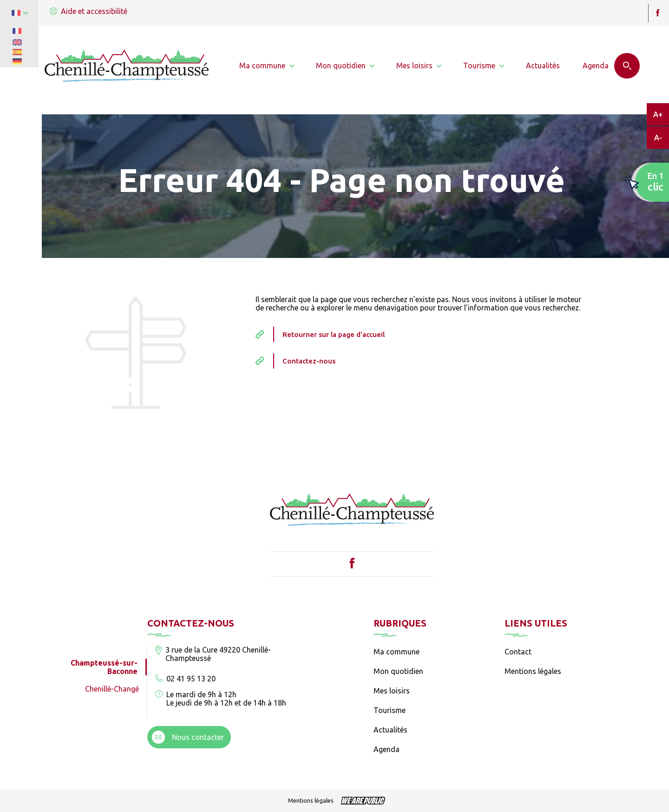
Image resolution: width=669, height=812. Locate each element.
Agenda (387, 749)
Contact (518, 652)
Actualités (390, 730)
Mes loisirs (392, 691)
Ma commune (397, 652)
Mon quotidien (398, 671)
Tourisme (390, 710)
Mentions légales (533, 671)
